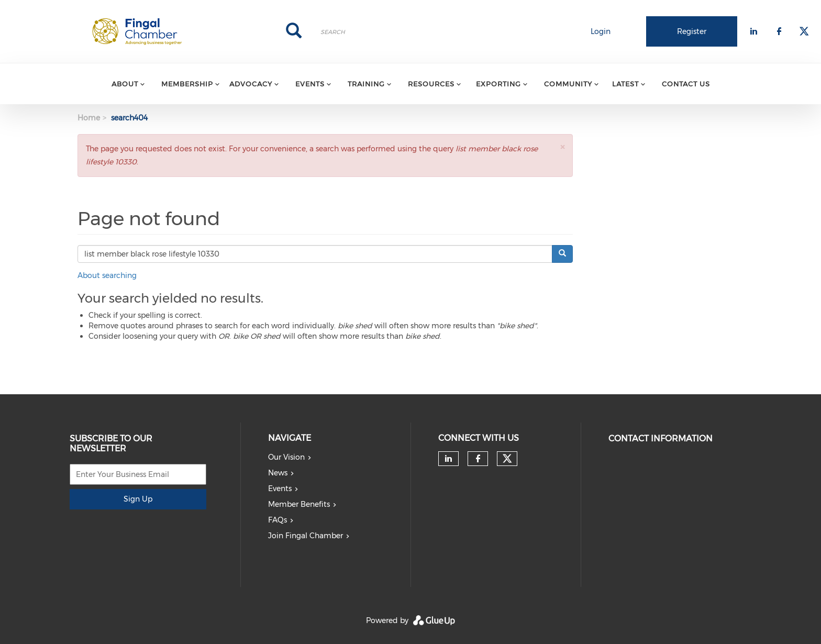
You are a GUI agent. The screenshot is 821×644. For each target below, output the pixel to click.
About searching (107, 275)
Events (280, 488)
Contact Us (686, 84)
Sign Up (138, 499)
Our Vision (286, 457)
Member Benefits (299, 504)
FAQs (278, 520)
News (278, 473)
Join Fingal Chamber (306, 536)
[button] (562, 147)
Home (89, 118)
